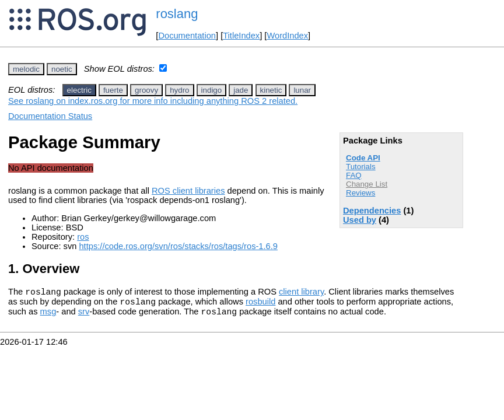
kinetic (271, 90)
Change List (367, 184)
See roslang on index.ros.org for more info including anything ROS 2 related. (153, 101)
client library (301, 293)
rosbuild (260, 305)
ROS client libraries (188, 191)
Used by (360, 220)
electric (79, 90)
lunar (302, 90)
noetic (62, 69)
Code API (363, 158)
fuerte (113, 90)
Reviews (360, 193)
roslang (177, 14)
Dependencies (372, 211)
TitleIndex (241, 36)
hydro (179, 90)
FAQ (354, 175)
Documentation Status (50, 116)
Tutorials (361, 167)
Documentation (187, 36)
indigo (212, 90)
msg (48, 317)
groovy (146, 90)
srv (84, 317)
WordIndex (287, 36)
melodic (26, 69)
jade (241, 90)
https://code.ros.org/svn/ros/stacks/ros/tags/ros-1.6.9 (178, 246)
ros (83, 237)
